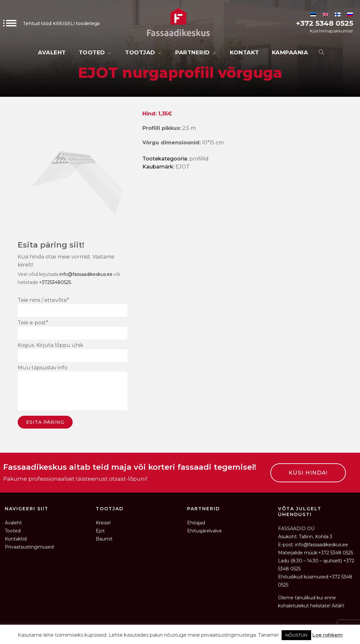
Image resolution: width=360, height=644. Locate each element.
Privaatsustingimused (29, 547)
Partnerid (196, 52)
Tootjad (144, 52)
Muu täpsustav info (72, 389)
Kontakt (244, 52)
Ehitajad (196, 523)
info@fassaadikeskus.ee (86, 274)
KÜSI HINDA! (308, 473)
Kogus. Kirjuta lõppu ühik (72, 352)
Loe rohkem (328, 635)
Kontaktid (16, 539)
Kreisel (103, 523)
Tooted (96, 52)
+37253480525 (55, 282)
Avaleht (52, 52)
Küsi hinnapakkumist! (332, 31)
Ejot (100, 531)
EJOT (183, 167)
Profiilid (199, 159)
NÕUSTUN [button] (296, 635)
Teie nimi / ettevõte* (72, 307)
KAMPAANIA (290, 52)
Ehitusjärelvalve (204, 531)
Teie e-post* (72, 330)
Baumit (104, 539)
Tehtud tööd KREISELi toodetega (51, 23)
